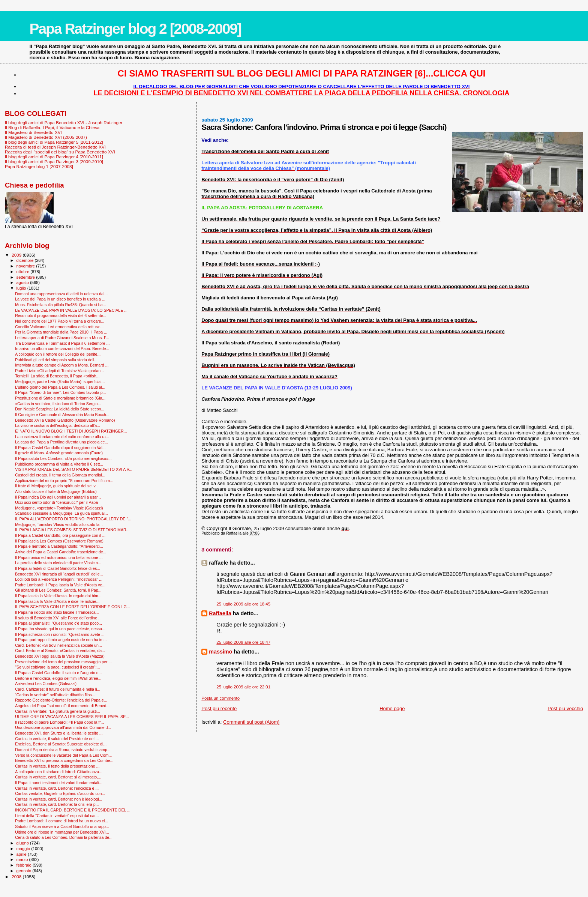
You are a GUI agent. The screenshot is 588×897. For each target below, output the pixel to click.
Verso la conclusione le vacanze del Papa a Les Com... (63, 755)
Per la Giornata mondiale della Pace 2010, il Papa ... (61, 332)
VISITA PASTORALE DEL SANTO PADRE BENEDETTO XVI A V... (74, 469)
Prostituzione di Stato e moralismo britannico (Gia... (60, 398)
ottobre (24, 272)
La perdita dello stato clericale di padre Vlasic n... (58, 563)
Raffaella (220, 613)
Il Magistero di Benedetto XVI (33, 132)
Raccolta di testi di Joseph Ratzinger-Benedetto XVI (55, 147)
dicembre (26, 260)
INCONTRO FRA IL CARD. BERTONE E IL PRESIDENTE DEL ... (73, 810)
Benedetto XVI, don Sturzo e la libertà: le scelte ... (59, 733)
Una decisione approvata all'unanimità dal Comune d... (63, 727)
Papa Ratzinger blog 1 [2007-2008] (39, 166)
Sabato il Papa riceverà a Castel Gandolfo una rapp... (62, 826)
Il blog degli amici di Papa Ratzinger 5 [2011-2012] (54, 142)
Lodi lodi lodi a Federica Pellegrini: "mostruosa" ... (59, 579)
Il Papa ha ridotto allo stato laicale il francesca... (57, 612)
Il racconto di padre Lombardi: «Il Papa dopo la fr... (59, 722)
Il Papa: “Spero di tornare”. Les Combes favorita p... (60, 392)
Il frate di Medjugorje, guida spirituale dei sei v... (57, 486)
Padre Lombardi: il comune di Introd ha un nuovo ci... (61, 821)
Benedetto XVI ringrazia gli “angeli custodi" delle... (59, 574)
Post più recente (219, 708)
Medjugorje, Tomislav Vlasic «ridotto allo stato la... (59, 524)
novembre (26, 266)
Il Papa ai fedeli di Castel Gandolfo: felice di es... (58, 568)
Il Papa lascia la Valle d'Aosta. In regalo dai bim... (58, 596)
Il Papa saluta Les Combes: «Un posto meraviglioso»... (63, 458)
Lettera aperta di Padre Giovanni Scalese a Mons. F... (62, 338)
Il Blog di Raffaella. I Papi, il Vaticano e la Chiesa (52, 127)
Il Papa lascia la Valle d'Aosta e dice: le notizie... (57, 601)
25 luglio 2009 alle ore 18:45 (243, 604)
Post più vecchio (565, 708)
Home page (392, 708)
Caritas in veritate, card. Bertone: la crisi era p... (57, 804)
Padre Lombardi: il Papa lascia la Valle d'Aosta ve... (60, 585)
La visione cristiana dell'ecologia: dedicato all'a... (58, 425)
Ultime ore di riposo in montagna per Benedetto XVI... (62, 832)
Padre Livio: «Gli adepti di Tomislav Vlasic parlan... (59, 371)
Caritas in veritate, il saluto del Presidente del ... (57, 739)
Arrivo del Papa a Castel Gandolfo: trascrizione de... (61, 552)
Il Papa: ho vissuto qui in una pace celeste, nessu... (60, 629)
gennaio (25, 871)
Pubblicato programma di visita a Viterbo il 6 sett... (59, 464)
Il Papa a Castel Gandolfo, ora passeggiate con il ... (60, 535)
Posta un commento (220, 698)
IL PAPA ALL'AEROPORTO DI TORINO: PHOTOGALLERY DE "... (73, 519)
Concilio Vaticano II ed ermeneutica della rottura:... (59, 327)
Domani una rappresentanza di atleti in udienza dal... (61, 294)
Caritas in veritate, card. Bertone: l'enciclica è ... (57, 788)
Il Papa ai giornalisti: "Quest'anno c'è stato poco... (58, 623)
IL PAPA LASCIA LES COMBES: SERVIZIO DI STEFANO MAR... (72, 530)
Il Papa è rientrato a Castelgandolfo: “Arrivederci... (59, 546)
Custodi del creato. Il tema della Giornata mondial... (60, 475)
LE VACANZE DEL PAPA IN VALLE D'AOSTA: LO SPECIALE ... (71, 310)
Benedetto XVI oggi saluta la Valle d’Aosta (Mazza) (60, 656)
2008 (17, 877)
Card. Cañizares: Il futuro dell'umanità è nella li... (58, 689)
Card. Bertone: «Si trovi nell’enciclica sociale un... (58, 645)
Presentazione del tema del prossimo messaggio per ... (63, 662)
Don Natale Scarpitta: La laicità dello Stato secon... (60, 409)
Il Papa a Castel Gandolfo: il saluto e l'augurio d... (58, 673)
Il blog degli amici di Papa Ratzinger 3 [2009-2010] (54, 162)
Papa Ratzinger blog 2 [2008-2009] (135, 29)
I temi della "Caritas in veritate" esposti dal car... (57, 816)
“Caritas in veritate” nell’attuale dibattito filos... (55, 695)
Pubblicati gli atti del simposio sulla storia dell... (56, 360)
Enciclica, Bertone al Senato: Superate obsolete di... (61, 744)
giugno (23, 843)
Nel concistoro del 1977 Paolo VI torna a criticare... (60, 321)
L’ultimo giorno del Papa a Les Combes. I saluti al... (60, 387)
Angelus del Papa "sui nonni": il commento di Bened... (62, 706)
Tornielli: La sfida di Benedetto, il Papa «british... (57, 376)
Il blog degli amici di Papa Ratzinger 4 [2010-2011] (54, 157)
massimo (220, 652)
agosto (23, 282)
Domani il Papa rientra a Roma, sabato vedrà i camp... (63, 750)
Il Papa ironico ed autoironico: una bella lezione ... (59, 557)
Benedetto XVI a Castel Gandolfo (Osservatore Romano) (65, 420)
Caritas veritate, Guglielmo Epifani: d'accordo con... (60, 793)
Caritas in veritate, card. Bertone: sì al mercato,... (58, 777)
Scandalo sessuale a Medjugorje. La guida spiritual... (61, 513)
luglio (22, 288)
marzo (23, 859)
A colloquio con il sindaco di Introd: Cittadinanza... (59, 772)
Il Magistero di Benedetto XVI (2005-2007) (46, 137)
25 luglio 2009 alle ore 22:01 (243, 687)
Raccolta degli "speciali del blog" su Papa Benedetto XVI (60, 152)
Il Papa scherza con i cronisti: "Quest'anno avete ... (60, 634)
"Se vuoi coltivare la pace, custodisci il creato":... (57, 667)
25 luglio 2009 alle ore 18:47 (243, 642)
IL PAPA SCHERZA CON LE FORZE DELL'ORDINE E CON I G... (72, 607)
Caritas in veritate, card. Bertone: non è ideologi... (58, 799)
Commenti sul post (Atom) (251, 722)
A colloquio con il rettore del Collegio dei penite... (58, 354)
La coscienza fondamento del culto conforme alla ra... (62, 437)
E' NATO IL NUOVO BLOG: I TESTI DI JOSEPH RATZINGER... (71, 431)
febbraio (25, 865)
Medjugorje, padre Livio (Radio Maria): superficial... (60, 382)
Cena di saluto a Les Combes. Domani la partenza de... (64, 837)
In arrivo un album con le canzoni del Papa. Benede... (62, 349)
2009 (17, 255)
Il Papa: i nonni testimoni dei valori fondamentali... (59, 783)
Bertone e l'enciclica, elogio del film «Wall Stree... (58, 678)
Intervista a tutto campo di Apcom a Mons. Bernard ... (62, 365)
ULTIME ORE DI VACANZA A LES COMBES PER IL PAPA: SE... (72, 717)
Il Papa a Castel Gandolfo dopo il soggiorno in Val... (60, 448)
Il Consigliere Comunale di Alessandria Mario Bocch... (62, 415)
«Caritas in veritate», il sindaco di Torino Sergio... (58, 404)
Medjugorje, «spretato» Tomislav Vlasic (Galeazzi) (59, 508)
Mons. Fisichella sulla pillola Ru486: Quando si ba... (60, 305)
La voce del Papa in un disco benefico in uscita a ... (60, 299)
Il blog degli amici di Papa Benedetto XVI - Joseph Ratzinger (64, 122)
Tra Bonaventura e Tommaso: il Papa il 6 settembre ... (62, 343)
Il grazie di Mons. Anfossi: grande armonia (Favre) (59, 453)
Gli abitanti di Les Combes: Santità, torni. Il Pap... (58, 590)
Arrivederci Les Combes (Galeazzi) (46, 684)
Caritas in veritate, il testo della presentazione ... (57, 766)
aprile (22, 854)
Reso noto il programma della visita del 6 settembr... (61, 316)
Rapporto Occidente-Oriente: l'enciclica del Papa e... (61, 700)
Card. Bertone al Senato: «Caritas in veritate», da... (60, 651)
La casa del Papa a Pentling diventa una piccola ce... (61, 442)
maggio (24, 849)
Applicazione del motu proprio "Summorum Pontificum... (64, 481)
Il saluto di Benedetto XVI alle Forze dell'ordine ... (58, 618)
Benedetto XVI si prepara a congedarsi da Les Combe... (64, 760)
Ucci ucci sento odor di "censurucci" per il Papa (56, 502)
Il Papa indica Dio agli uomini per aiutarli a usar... (58, 497)
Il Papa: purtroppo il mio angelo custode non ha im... (61, 640)
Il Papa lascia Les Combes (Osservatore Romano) (59, 541)
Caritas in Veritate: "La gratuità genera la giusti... (58, 711)
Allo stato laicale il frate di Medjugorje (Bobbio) (56, 491)
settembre (26, 277)
